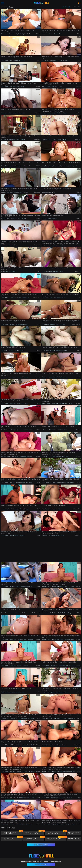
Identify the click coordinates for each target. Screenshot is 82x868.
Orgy (18, 139)
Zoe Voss (54, 403)
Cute (66, 60)
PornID (79, 377)
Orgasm (62, 166)
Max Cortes (5, 430)
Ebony (11, 87)
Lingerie (73, 586)
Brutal (54, 192)
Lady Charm (45, 430)
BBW (11, 60)
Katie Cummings (6, 456)
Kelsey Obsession (54, 166)
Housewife (64, 351)
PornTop (78, 87)
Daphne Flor (5, 34)
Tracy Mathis (5, 60)
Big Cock (19, 34)
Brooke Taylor (53, 613)
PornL (39, 535)
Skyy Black (53, 483)
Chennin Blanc (46, 745)
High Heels (75, 166)
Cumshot (15, 113)
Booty (30, 483)
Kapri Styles (5, 113)
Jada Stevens (5, 192)
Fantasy (19, 613)
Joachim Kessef (46, 403)
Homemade (13, 166)
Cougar (59, 745)
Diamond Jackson (6, 139)
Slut (59, 509)
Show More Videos (41, 845)
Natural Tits (26, 298)
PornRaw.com (35, 833)
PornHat (78, 166)
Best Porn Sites (56, 838)
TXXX (39, 271)
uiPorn (39, 60)
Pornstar (16, 60)
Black (65, 139)
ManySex (78, 245)
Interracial (60, 139)
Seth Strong (12, 430)
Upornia (38, 586)
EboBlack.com (13, 833)
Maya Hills (45, 139)
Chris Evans (52, 456)
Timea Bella (45, 271)
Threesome (25, 377)
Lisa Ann (44, 377)
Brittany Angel (45, 60)
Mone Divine (45, 509)
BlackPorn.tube (36, 298)
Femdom (62, 271)
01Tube (38, 34)
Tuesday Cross (46, 586)
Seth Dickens (13, 745)
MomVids (78, 271)
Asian (60, 34)
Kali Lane (12, 483)
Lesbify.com (13, 838)
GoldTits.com (35, 838)
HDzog (39, 483)
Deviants (38, 219)
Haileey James (6, 219)
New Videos (66, 7)
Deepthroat (12, 34)
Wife (10, 113)
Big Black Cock (26, 34)
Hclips (39, 798)
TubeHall (42, 3)
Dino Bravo (45, 456)
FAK (79, 60)
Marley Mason (13, 639)
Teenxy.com (56, 833)
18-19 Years (25, 192)
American (22, 60)
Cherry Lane (45, 166)
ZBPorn (79, 34)
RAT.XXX (38, 509)
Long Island (45, 34)
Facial (51, 34)
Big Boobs (62, 324)
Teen (65, 430)
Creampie (31, 430)
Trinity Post (5, 351)
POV (64, 456)
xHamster (38, 113)
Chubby (22, 87)
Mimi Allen (12, 771)
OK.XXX (38, 166)
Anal (16, 351)
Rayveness (45, 535)
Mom (66, 692)
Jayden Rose (5, 377)
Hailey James (5, 166)
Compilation (59, 718)
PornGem (78, 639)
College (24, 219)
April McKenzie (5, 509)
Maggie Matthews (55, 798)
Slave (57, 271)
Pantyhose (25, 430)
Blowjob (56, 34)
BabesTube (37, 139)
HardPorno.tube (76, 509)
